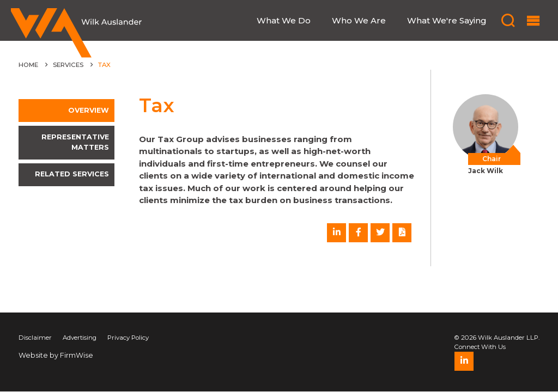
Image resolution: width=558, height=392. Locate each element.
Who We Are (359, 21)
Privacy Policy (128, 338)
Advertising (80, 338)
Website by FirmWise (56, 355)
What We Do (284, 21)
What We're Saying (447, 21)
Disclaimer (35, 338)
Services (68, 65)
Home (28, 65)
